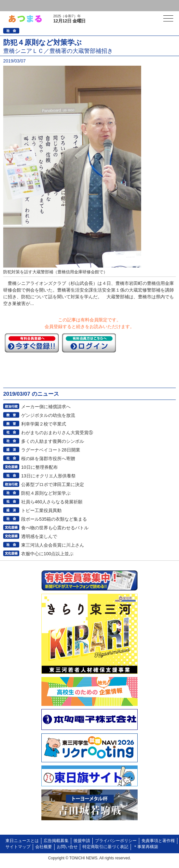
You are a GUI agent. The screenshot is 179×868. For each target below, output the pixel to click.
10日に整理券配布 (39, 467)
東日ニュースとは (22, 841)
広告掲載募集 (56, 841)
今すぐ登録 (32, 343)
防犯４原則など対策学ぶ (46, 493)
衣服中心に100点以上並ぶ (47, 554)
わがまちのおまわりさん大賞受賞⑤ (57, 433)
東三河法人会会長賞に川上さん (53, 545)
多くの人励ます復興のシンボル (53, 441)
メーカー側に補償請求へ (46, 407)
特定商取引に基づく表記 (105, 847)
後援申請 (82, 841)
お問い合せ (67, 847)
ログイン (18, 6)
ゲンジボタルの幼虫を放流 (48, 415)
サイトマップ (18, 847)
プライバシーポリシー (116, 841)
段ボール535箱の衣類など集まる (54, 519)
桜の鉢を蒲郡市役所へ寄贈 (48, 459)
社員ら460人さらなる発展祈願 (52, 502)
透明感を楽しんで (39, 536)
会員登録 (49, 6)
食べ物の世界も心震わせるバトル (55, 528)
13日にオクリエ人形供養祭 (48, 476)
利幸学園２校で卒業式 (44, 424)
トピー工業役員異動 (41, 510)
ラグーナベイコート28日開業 (51, 450)
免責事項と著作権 (158, 841)
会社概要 (44, 847)
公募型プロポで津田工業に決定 (53, 484)
